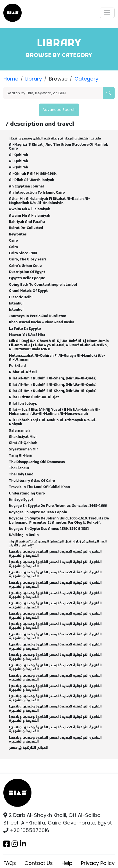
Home (11, 79)
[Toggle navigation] (107, 13)
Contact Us (39, 863)
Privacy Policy (98, 863)
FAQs (10, 863)
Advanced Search (59, 110)
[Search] (53, 93)
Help (67, 863)
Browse (58, 79)
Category (86, 79)
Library (34, 79)
